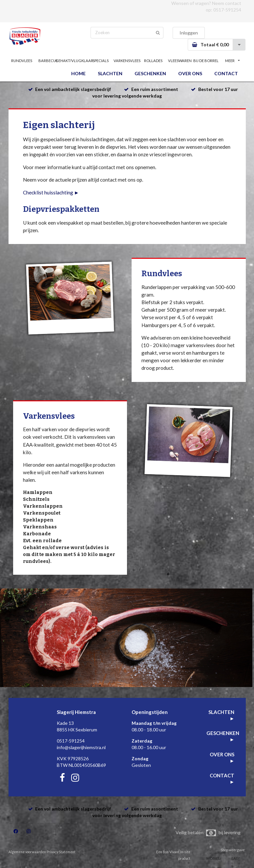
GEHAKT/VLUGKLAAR (74, 61)
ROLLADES (153, 61)
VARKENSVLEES (127, 61)
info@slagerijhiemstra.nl (81, 747)
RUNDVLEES (22, 61)
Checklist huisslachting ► (51, 192)
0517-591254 (227, 10)
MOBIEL (213, 858)
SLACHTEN (110, 73)
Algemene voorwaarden (27, 852)
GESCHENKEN (150, 73)
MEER (232, 61)
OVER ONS (190, 73)
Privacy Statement (61, 852)
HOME (78, 73)
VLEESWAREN (180, 61)
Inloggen (189, 33)
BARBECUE (48, 61)
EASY (236, 858)
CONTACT (226, 73)
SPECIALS (101, 61)
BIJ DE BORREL (206, 61)
